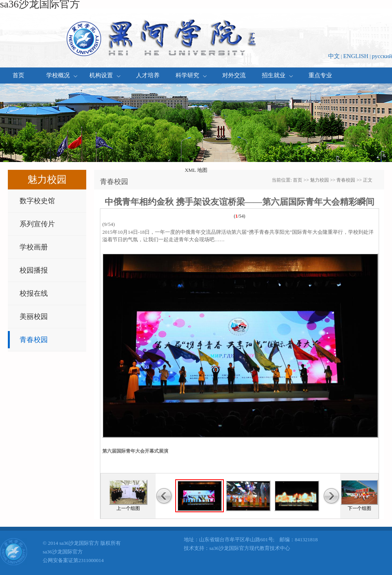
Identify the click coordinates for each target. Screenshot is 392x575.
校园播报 (34, 270)
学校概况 (62, 75)
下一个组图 (359, 508)
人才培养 (148, 75)
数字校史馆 (37, 201)
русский (382, 56)
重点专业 (320, 75)
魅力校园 (319, 180)
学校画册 (34, 247)
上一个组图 (128, 508)
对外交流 (234, 75)
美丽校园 (34, 317)
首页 (18, 75)
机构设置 (105, 75)
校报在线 (34, 293)
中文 (334, 56)
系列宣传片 (37, 224)
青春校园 (34, 340)
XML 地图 (196, 170)
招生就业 (277, 75)
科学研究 (191, 75)
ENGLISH (356, 56)
